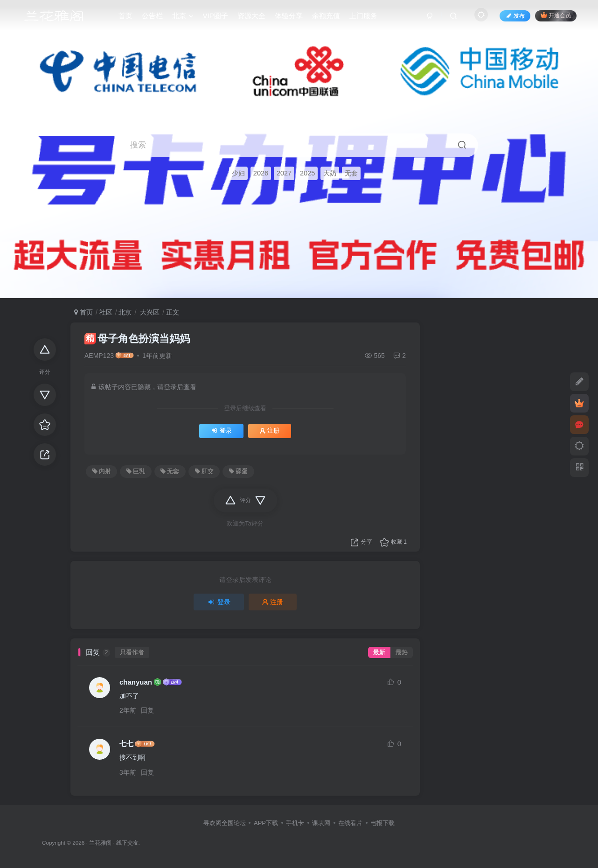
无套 (351, 173)
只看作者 (132, 652)
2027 (284, 173)
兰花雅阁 (100, 843)
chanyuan (136, 682)
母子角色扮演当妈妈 (137, 339)
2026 (261, 173)
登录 (221, 431)
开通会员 (556, 15)
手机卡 (295, 823)
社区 (106, 312)
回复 (147, 710)
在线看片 (350, 823)
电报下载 (382, 823)
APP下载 (266, 823)
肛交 (204, 471)
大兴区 (149, 312)
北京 (125, 312)
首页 (83, 312)
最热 (402, 652)
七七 (126, 744)
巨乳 (136, 471)
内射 (102, 471)
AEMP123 (99, 356)
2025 (307, 173)
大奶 (330, 173)
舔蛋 (238, 471)
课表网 (321, 823)
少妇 (238, 173)
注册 (270, 431)
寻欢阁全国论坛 (225, 823)
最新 (379, 652)
